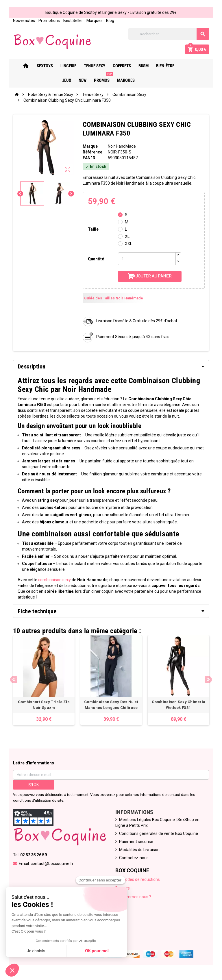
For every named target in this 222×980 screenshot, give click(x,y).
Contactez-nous (134, 858)
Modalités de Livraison (139, 850)
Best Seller (73, 21)
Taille (93, 229)
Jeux (183, 66)
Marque (90, 146)
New (199, 66)
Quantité (96, 259)
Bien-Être (162, 66)
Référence (92, 152)
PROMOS (100, 78)
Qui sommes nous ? (133, 897)
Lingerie (65, 66)
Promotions (49, 21)
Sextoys (42, 66)
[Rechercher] (169, 34)
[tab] (111, 366)
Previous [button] (13, 680)
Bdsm (140, 66)
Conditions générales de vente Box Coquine (159, 834)
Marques (94, 21)
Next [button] (209, 680)
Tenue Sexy (91, 66)
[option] (44, 680)
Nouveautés (24, 21)
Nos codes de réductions (138, 880)
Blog (110, 21)
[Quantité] (147, 259)
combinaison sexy (54, 580)
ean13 (89, 158)
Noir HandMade (122, 146)
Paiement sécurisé (136, 842)
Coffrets (119, 66)
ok (33, 785)
